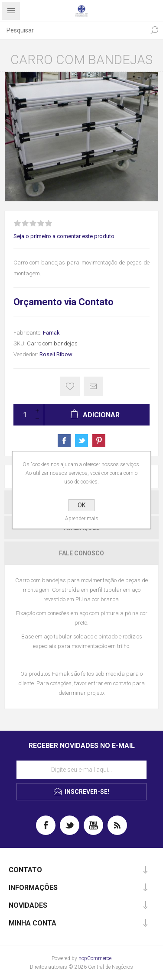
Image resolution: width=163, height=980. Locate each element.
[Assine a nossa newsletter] (81, 770)
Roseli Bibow (56, 354)
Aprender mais (82, 519)
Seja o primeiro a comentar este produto (64, 236)
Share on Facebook (64, 441)
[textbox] (73, 30)
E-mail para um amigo (93, 386)
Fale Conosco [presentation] (81, 553)
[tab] (81, 553)
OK (81, 505)
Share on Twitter (81, 441)
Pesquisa (154, 30)
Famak (51, 333)
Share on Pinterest (99, 441)
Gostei (70, 386)
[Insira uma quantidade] (22, 415)
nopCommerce (95, 958)
